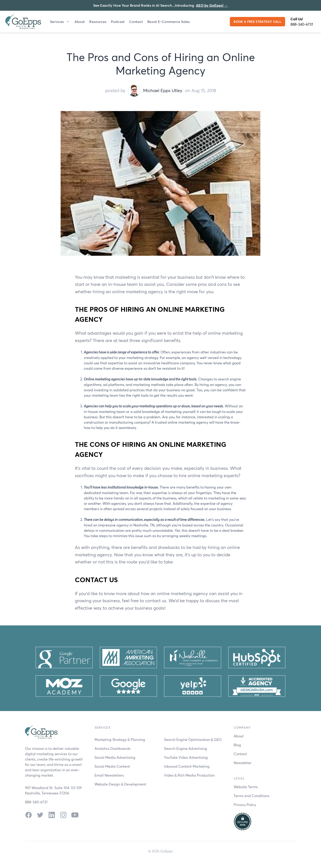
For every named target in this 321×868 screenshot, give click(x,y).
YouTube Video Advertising (186, 757)
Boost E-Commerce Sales (169, 22)
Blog (237, 745)
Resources (98, 22)
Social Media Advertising (115, 757)
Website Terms (246, 787)
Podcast (118, 22)
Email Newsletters (109, 775)
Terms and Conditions (251, 796)
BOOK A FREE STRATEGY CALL (257, 22)
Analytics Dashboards (112, 748)
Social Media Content (112, 766)
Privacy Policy (245, 805)
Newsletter (243, 763)
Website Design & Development (120, 784)
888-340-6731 (302, 24)
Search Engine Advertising (186, 748)
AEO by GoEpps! (212, 5)
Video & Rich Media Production (189, 775)
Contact (136, 22)
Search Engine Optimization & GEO (193, 739)
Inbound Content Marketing (187, 766)
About (80, 22)
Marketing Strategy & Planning (120, 739)
